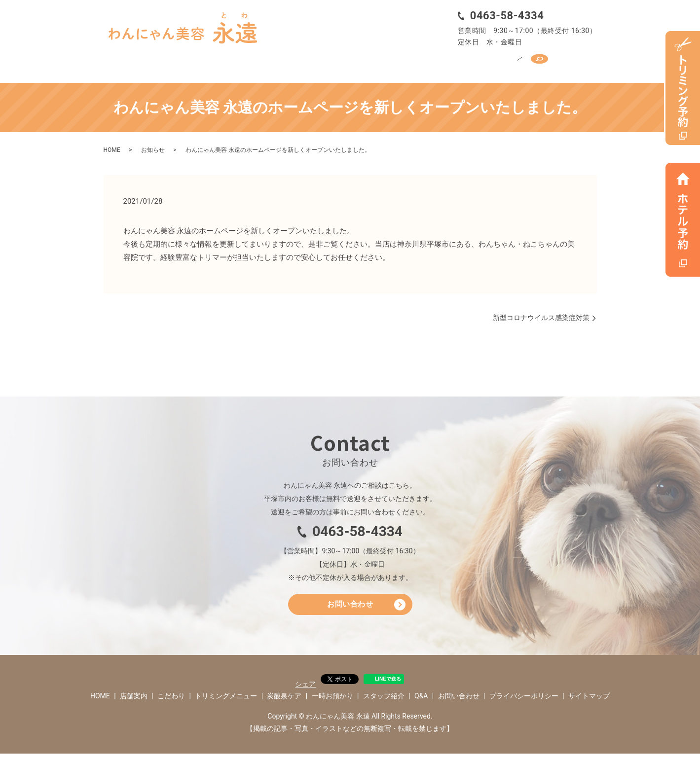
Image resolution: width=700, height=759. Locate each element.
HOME (126, 63)
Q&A (538, 63)
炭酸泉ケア (363, 63)
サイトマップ (589, 701)
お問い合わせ (350, 607)
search (576, 62)
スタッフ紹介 (489, 63)
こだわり (221, 63)
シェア (305, 689)
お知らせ (153, 147)
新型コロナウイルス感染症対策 (541, 314)
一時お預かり (424, 63)
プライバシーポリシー (524, 701)
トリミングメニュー (290, 63)
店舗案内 (171, 63)
